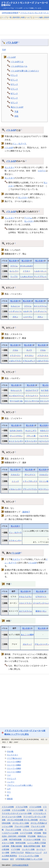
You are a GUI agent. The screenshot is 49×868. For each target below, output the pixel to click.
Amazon (5, 859)
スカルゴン (15, 475)
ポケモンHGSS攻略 (15, 820)
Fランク (14, 75)
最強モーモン (41, 611)
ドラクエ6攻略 (8, 807)
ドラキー (27, 271)
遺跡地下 (26, 512)
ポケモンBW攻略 (31, 820)
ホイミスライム (40, 306)
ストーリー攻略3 (14, 762)
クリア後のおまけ (14, 758)
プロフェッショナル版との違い (20, 785)
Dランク (14, 84)
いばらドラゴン (15, 361)
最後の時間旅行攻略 (32, 846)
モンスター (9, 167)
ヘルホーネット (40, 271)
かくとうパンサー (16, 441)
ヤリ (9, 792)
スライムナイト (32, 396)
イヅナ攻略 (15, 849)
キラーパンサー (31, 441)
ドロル (15, 350)
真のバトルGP (17, 107)
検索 (23, 17)
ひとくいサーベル (32, 401)
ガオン (15, 317)
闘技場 (10, 799)
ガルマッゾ (27, 644)
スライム (14, 266)
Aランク (14, 98)
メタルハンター (15, 489)
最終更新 (16, 17)
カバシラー (14, 271)
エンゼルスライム (16, 396)
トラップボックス (30, 481)
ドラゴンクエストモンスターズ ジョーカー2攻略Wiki (24, 4)
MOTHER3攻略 (15, 839)
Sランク (14, 103)
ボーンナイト (30, 475)
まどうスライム (25, 611)
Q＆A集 (10, 751)
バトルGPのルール (19, 66)
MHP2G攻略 (21, 843)
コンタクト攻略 (28, 849)
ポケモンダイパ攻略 (21, 823)
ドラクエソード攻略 (35, 810)
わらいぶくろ (16, 390)
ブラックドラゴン (30, 489)
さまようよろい (25, 596)
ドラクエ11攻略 (18, 810)
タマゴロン (29, 355)
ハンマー (11, 782)
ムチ (9, 789)
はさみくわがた (16, 431)
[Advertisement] (24, 27)
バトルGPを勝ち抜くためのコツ (25, 71)
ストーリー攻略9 (14, 772)
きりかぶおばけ (27, 266)
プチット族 (31, 436)
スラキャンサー (15, 541)
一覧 (10, 17)
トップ (4, 17)
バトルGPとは (17, 62)
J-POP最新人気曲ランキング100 (29, 859)
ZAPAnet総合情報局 (10, 13)
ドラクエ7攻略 (22, 807)
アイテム (28, 218)
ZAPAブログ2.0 (17, 852)
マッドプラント (40, 276)
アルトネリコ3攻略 (13, 830)
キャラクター (13, 755)
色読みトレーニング (33, 852)
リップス (14, 276)
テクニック (12, 779)
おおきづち (28, 311)
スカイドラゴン (25, 603)
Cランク (14, 89)
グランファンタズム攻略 (33, 830)
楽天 (12, 859)
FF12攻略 (32, 836)
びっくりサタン (16, 436)
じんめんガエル (27, 276)
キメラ (29, 350)
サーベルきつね (16, 401)
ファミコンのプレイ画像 (29, 856)
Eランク (14, 80)
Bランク (14, 94)
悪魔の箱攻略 (16, 846)
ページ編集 (39, 17)
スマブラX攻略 (26, 833)
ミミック (15, 481)
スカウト (42, 171)
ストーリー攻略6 (14, 765)
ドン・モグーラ (19, 144)
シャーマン (28, 317)
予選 (16, 112)
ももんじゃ (15, 306)
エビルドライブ (32, 390)
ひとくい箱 (44, 481)
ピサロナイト (41, 596)
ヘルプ (28, 17)
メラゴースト (15, 355)
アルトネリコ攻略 (22, 826)
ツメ (9, 775)
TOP (4, 50)
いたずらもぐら (15, 311)
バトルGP (12, 43)
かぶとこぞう (31, 431)
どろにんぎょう (29, 361)
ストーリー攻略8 (14, 768)
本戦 (16, 116)
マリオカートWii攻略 (32, 839)
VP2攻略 (38, 833)
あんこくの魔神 (27, 635)
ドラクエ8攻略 (35, 807)
